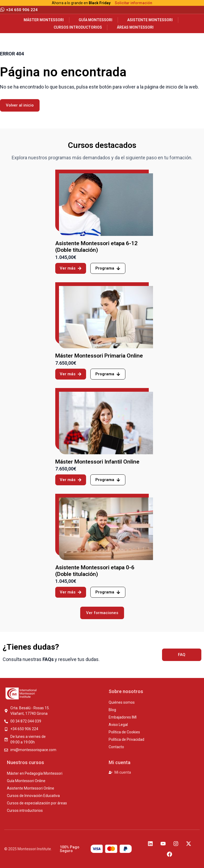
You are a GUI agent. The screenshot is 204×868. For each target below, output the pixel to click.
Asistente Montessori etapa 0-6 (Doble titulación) (95, 571)
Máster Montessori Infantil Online (97, 462)
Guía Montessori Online (26, 781)
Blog (112, 710)
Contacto (116, 747)
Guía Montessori (95, 20)
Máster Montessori (44, 20)
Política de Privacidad (126, 739)
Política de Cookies (124, 732)
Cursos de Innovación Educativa (33, 796)
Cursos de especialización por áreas (37, 803)
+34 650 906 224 (22, 10)
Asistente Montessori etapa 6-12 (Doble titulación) (96, 247)
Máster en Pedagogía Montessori (35, 773)
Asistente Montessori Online (31, 788)
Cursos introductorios (78, 27)
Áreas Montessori (135, 27)
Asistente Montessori (150, 20)
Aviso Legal (118, 725)
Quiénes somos (122, 702)
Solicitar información (133, 3)
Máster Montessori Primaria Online (99, 356)
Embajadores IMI (123, 717)
